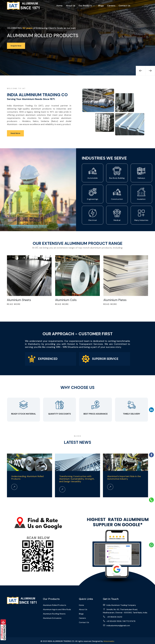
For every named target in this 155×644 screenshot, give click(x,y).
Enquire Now (16, 46)
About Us (71, 6)
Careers (111, 6)
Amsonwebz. (109, 641)
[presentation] (141, 71)
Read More (15, 133)
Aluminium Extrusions (52, 618)
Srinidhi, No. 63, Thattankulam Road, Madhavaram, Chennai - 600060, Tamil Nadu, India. (125, 611)
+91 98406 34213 (113, 617)
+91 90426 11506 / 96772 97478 (119, 621)
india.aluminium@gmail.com (116, 625)
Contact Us (124, 6)
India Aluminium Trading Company (119, 605)
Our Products (87, 6)
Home (60, 6)
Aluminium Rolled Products (55, 605)
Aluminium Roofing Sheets (54, 614)
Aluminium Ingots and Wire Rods (57, 609)
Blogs (101, 6)
